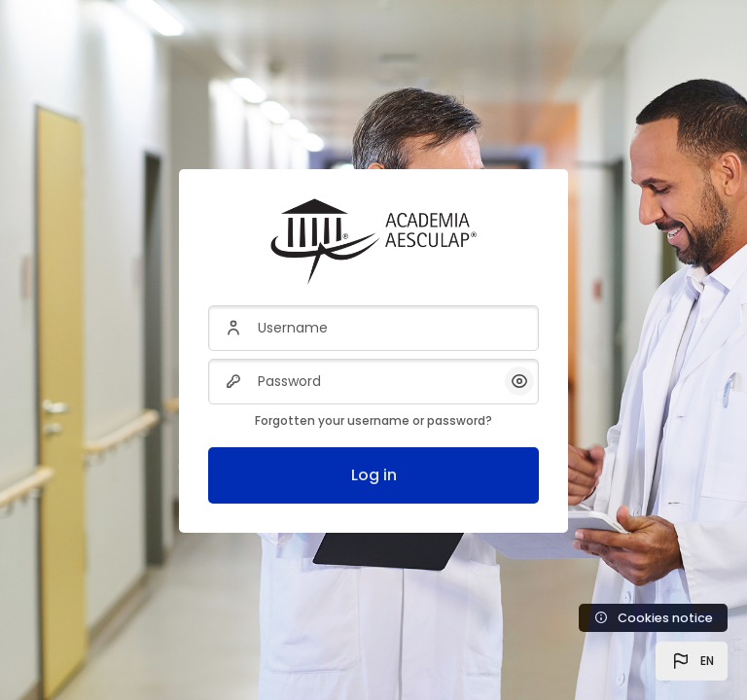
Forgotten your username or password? (373, 420)
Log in (374, 475)
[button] (692, 661)
